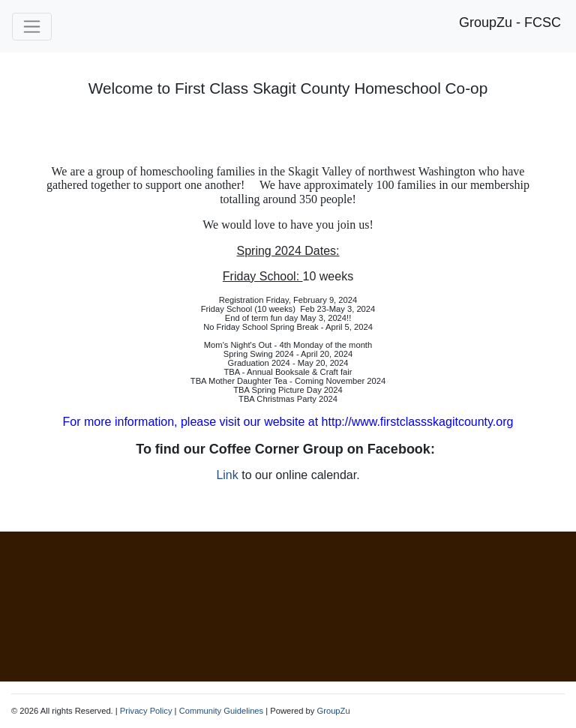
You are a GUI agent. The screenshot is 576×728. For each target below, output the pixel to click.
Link (227, 475)
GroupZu (333, 711)
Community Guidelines (222, 711)
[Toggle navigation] (32, 27)
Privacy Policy (146, 711)
